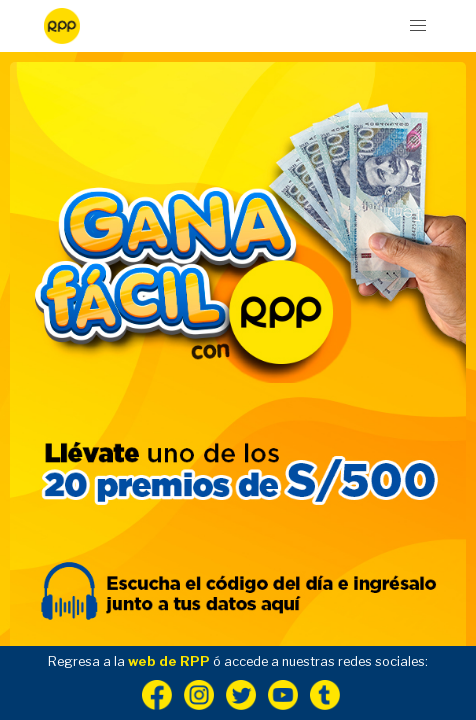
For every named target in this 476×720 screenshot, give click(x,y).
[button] (418, 26)
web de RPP (169, 661)
